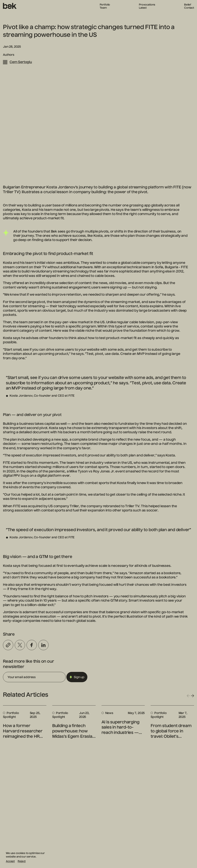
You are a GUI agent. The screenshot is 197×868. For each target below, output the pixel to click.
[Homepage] (10, 6)
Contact (189, 8)
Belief (188, 5)
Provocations (147, 5)
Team (103, 8)
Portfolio (105, 5)
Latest (143, 8)
